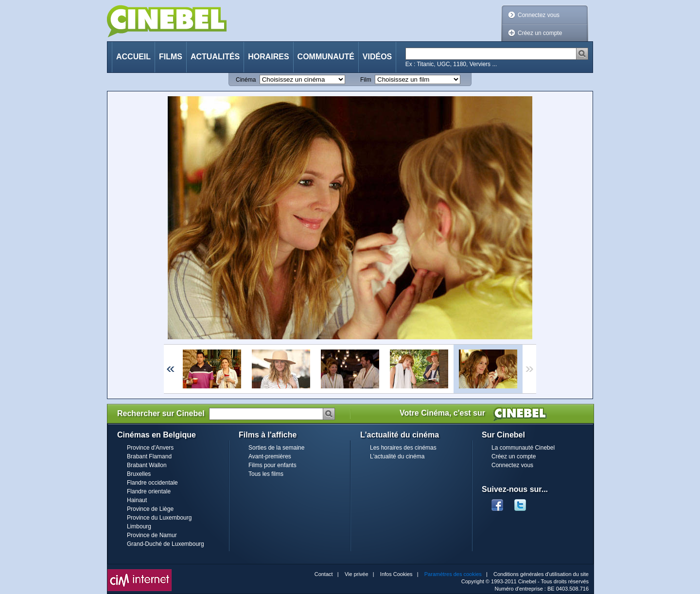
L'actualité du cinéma (397, 456)
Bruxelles (139, 474)
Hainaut (137, 500)
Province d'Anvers (150, 448)
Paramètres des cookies (453, 574)
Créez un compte (540, 33)
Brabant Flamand (149, 456)
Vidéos (377, 57)
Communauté (326, 57)
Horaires (268, 57)
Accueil (133, 57)
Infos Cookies (396, 574)
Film (366, 80)
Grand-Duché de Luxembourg (166, 544)
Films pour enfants (272, 465)
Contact (324, 574)
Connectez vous (539, 15)
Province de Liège (150, 509)
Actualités (215, 57)
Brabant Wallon (147, 465)
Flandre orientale (149, 491)
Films (171, 57)
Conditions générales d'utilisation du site (541, 574)
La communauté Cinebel (523, 448)
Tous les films (266, 474)
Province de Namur (152, 535)
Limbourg (139, 526)
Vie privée (357, 574)
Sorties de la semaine (276, 448)
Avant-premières (270, 456)
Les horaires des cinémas (403, 448)
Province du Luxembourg (159, 518)
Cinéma (246, 80)
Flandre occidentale (152, 483)
